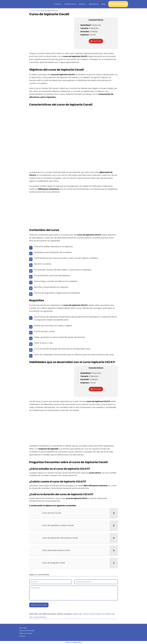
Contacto (22, 636)
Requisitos (93, 4)
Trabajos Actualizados (118, 4)
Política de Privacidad (27, 631)
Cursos (57, 4)
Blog (103, 4)
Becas (82, 4)
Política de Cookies (26, 633)
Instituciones (69, 4)
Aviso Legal (23, 628)
